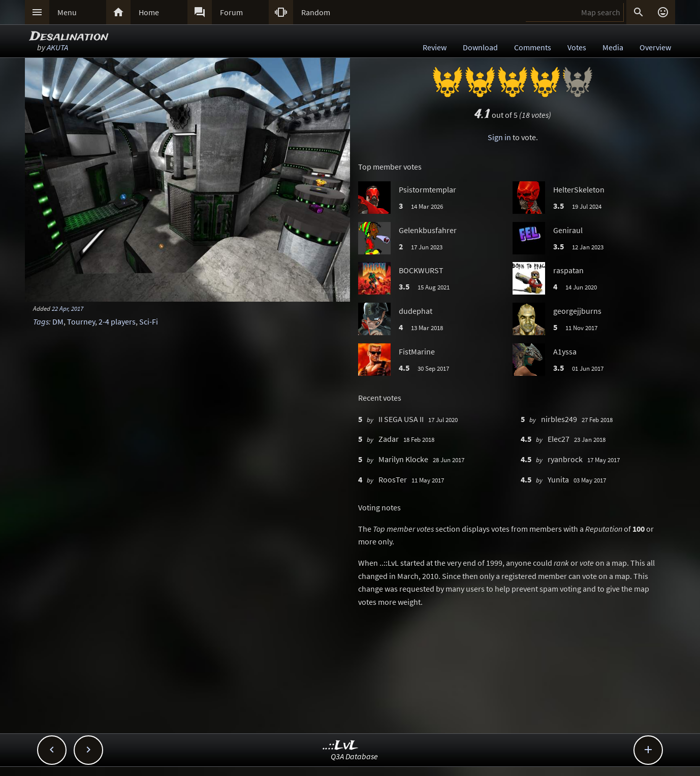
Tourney (81, 321)
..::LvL (341, 746)
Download (480, 47)
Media (613, 47)
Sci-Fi (149, 321)
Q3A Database (354, 756)
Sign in (499, 137)
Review (435, 47)
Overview (655, 47)
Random (316, 12)
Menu (67, 12)
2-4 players (117, 321)
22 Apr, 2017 (68, 308)
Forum (231, 12)
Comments (533, 47)
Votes (577, 47)
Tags (41, 321)
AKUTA (57, 47)
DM (58, 321)
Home (149, 12)
